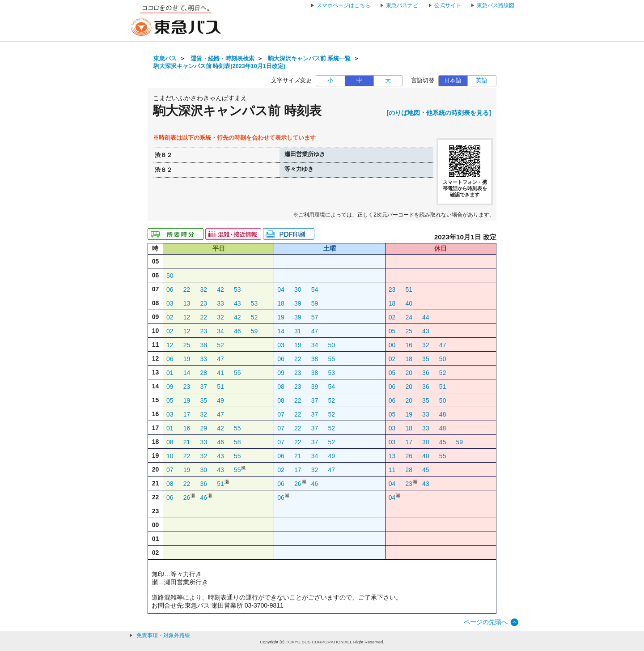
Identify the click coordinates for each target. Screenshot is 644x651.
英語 (482, 81)
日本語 (453, 81)
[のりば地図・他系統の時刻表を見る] (439, 113)
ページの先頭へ (486, 622)
